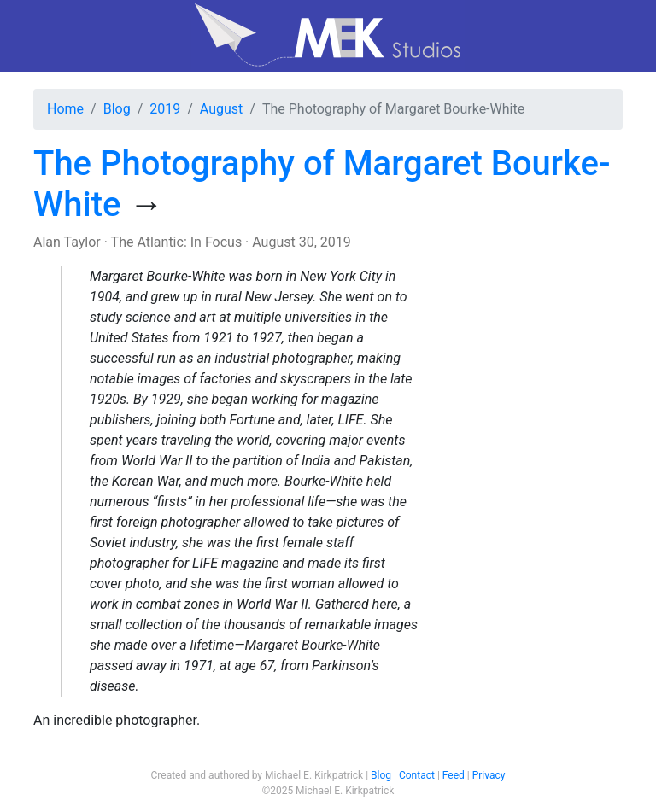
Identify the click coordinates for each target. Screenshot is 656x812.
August (221, 109)
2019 (165, 109)
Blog (117, 109)
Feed (454, 775)
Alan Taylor (67, 242)
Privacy (489, 775)
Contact (417, 775)
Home (65, 109)
